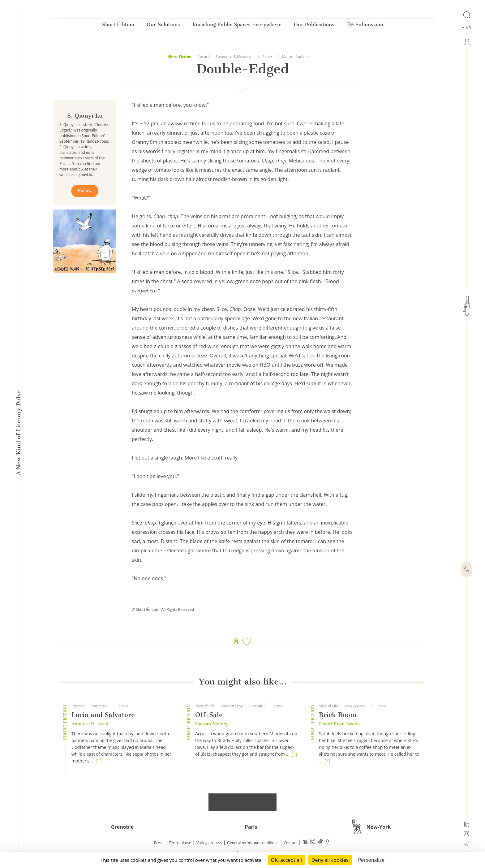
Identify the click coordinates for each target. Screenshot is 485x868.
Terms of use (180, 843)
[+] (99, 761)
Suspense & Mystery (233, 57)
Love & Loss (354, 706)
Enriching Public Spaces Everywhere (237, 26)
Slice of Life (205, 706)
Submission (365, 26)
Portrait (78, 706)
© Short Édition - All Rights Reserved (163, 609)
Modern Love (232, 706)
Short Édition (118, 26)
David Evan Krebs (339, 724)
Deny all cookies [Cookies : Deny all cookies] (330, 860)
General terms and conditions (253, 843)
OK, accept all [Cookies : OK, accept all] (286, 860)
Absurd (204, 57)
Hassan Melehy (212, 724)
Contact (290, 843)
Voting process (209, 843)
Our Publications (314, 26)
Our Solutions (163, 26)
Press (159, 843)
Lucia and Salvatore (103, 715)
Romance (99, 706)
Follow (85, 191)
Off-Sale (209, 715)
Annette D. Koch (90, 724)
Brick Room (338, 715)
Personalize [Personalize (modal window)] (371, 860)
